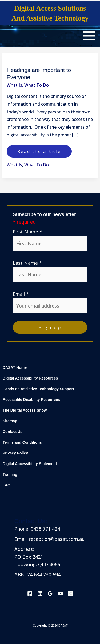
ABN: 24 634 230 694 (37, 574)
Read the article (39, 150)
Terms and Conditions (22, 442)
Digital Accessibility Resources (30, 378)
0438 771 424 (45, 529)
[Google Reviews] (50, 593)
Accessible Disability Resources (31, 400)
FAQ (7, 485)
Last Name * (27, 263)
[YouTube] (60, 593)
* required (24, 222)
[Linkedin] (40, 593)
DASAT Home (15, 368)
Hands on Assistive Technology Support (38, 389)
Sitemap (10, 421)
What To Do (37, 85)
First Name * (27, 232)
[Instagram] (70, 593)
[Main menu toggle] (89, 36)
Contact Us (13, 432)
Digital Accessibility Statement (30, 464)
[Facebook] (30, 593)
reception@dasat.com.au (57, 539)
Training (10, 475)
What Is (14, 85)
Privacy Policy (15, 453)
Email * (21, 294)
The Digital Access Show (25, 410)
